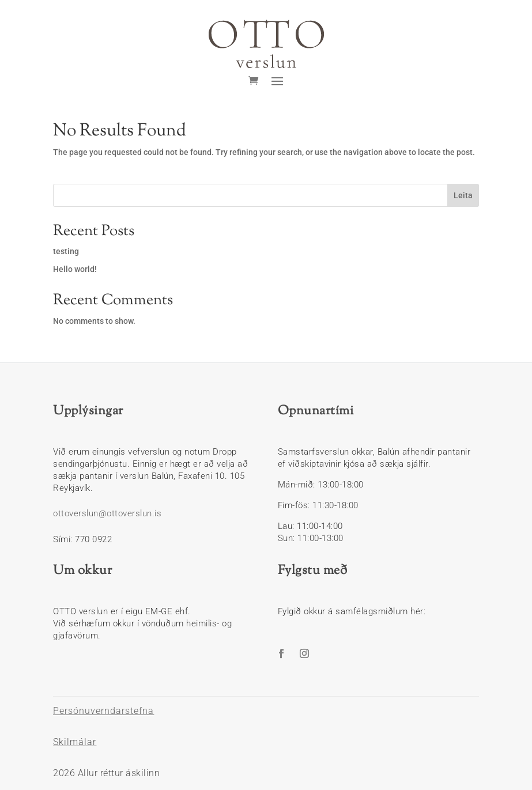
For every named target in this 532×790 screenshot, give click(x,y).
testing (66, 251)
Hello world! (75, 269)
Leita (463, 195)
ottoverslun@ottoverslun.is (107, 513)
